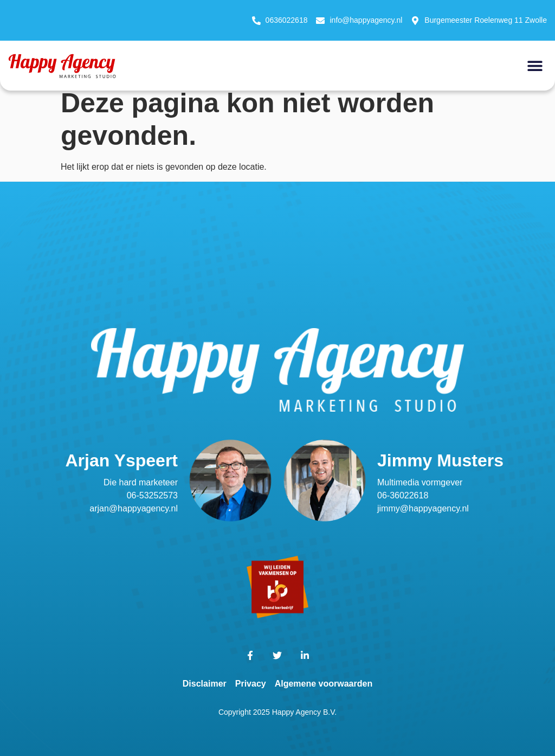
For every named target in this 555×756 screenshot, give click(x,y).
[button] (535, 65)
